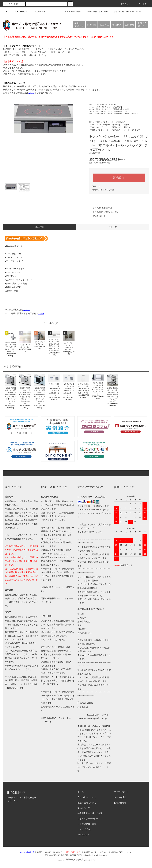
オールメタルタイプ (131, 114)
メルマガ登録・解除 (71, 12)
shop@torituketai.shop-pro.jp (96, 855)
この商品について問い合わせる (104, 212)
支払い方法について (87, 797)
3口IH (127, 109)
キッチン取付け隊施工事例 (95, 12)
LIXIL (98, 105)
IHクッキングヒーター (109, 105)
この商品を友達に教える (101, 208)
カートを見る (120, 797)
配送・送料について (87, 803)
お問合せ (130, 25)
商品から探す (38, 12)
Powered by (76, 860)
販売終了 (119, 178)
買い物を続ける (97, 216)
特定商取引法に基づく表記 (103, 190)
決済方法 (92, 25)
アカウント (124, 4)
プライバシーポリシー (88, 819)
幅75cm (127, 111)
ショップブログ (85, 829)
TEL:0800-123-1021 (134, 12)
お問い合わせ (117, 12)
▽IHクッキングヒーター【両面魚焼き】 (109, 107)
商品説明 (40, 227)
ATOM (86, 835)
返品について (98, 186)
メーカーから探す (20, 12)
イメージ (112, 227)
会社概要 (117, 25)
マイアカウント (121, 792)
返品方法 (104, 25)
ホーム (7, 12)
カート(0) (141, 4)
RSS (80, 835)
